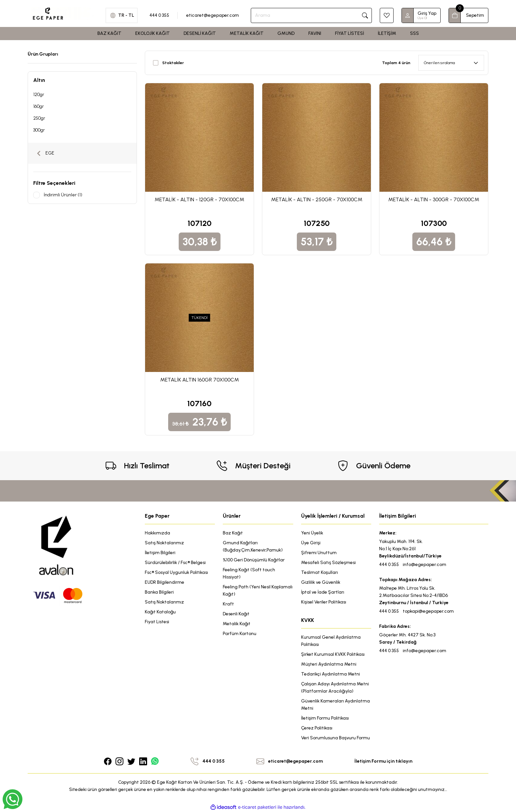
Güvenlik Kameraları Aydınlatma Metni (335, 705)
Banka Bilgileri (159, 592)
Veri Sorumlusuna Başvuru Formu (335, 738)
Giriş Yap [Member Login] (427, 13)
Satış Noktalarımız (164, 543)
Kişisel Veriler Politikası (324, 602)
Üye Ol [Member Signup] (422, 18)
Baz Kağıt (233, 533)
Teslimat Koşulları (320, 572)
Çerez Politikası (317, 728)
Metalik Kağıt (237, 624)
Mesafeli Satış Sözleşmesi (328, 563)
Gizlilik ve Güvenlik (321, 582)
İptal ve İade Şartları (323, 592)
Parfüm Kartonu (240, 634)
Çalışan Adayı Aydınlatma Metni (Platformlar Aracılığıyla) (335, 688)
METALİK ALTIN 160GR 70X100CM (200, 380)
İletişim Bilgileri (160, 553)
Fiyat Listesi (157, 622)
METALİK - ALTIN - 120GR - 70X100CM (199, 199)
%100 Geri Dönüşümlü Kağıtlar (254, 560)
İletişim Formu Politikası (325, 718)
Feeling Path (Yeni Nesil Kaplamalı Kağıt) (258, 591)
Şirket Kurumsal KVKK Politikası (333, 654)
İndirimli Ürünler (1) (63, 195)
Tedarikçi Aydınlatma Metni (331, 674)
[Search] (311, 15)
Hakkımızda (157, 533)
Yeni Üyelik (312, 533)
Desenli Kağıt (236, 614)
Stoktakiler (173, 63)
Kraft (228, 604)
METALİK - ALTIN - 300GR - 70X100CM (434, 199)
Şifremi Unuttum (319, 553)
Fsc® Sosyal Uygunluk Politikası (176, 572)
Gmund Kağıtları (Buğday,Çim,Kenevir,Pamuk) (253, 546)
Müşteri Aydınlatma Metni (329, 664)
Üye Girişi (311, 543)
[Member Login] (408, 15)
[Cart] (468, 15)
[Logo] (63, 13)
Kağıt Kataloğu (160, 612)
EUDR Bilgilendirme (165, 582)
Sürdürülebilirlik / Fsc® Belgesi (175, 563)
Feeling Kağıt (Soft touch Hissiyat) (249, 573)
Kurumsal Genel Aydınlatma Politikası (331, 641)
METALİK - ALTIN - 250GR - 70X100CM (317, 199)
